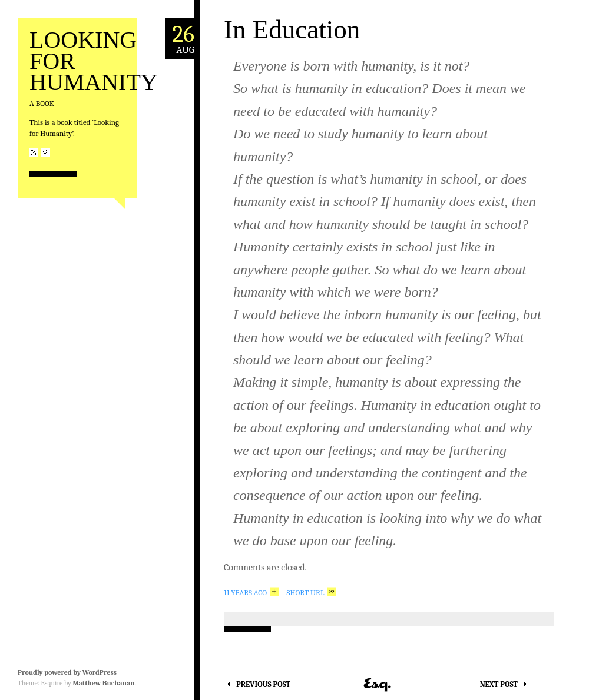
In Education (292, 29)
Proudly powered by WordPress (67, 672)
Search (46, 152)
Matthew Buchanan (103, 683)
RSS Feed (34, 152)
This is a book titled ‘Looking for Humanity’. (74, 128)
